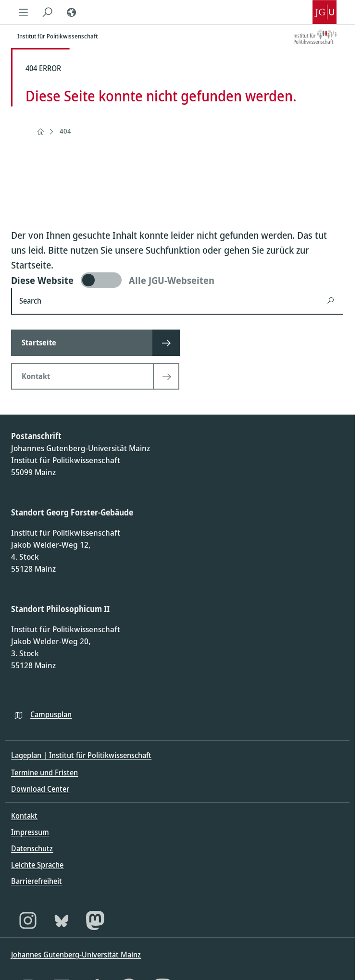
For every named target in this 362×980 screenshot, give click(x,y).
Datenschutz (32, 848)
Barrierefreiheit (37, 881)
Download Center (40, 789)
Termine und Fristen (44, 772)
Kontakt (24, 816)
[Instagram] (28, 920)
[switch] (177, 280)
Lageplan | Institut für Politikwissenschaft (81, 755)
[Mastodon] (95, 920)
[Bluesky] (62, 920)
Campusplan (51, 714)
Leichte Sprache (37, 865)
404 (65, 131)
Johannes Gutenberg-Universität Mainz (76, 955)
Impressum (30, 832)
